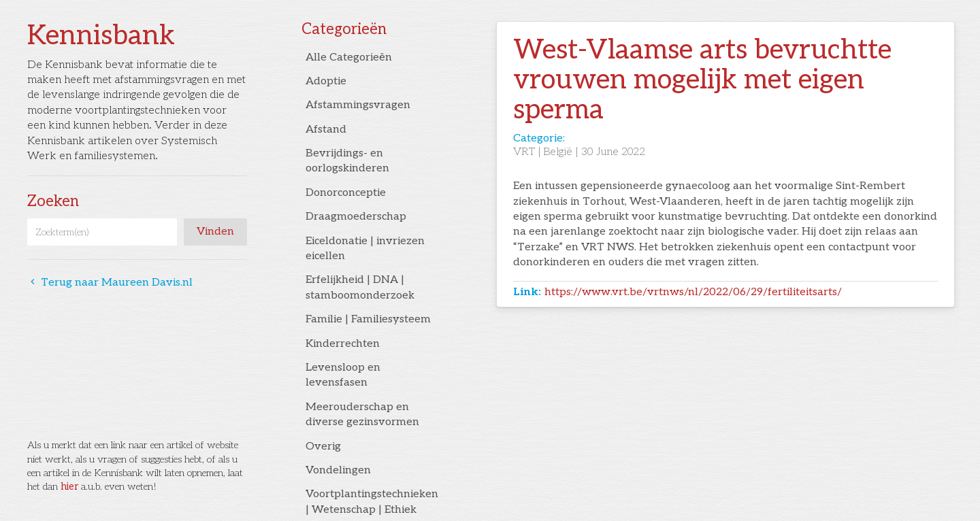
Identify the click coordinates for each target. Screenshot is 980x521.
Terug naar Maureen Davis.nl (110, 283)
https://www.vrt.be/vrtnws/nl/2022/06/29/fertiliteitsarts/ (693, 292)
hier (69, 487)
